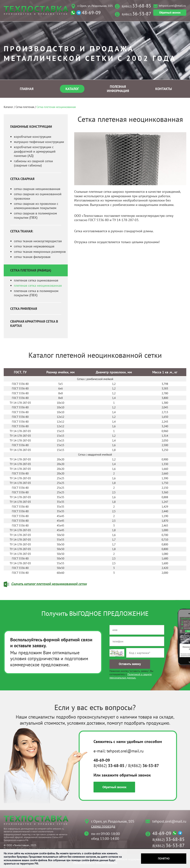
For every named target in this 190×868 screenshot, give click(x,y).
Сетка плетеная (25, 107)
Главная (27, 89)
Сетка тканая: (22, 231)
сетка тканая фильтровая (32, 257)
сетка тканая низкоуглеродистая (38, 241)
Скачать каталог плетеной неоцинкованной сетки (49, 584)
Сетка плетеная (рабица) (31, 270)
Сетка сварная (22, 179)
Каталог (72, 89)
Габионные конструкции (31, 127)
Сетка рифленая (24, 309)
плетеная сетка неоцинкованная (38, 285)
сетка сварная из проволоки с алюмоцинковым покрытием (36, 206)
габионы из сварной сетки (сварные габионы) (33, 163)
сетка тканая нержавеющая (34, 246)
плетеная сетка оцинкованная (36, 280)
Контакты (164, 89)
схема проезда (103, 826)
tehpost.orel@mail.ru (172, 6)
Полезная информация (118, 89)
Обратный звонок (170, 13)
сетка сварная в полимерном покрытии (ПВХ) (35, 215)
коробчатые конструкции (33, 137)
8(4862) (136, 6)
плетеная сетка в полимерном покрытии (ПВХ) (36, 293)
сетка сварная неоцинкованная (37, 189)
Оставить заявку (130, 664)
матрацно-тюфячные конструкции (39, 142)
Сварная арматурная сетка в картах (34, 324)
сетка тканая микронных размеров (40, 252)
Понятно (164, 859)
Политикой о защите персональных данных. (131, 676)
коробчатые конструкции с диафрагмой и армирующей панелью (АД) (35, 151)
